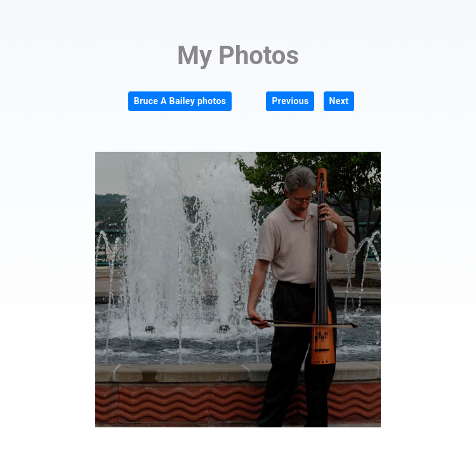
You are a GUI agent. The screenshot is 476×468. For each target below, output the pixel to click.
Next (339, 101)
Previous (290, 101)
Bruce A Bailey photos (180, 101)
